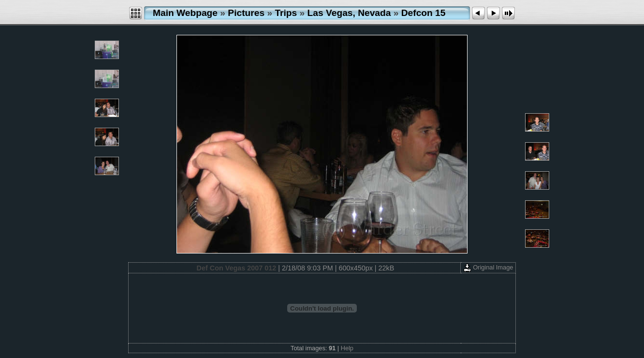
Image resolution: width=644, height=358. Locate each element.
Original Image (488, 267)
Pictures (246, 13)
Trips (286, 13)
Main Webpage (185, 13)
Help (347, 348)
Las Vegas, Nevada (349, 13)
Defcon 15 (424, 13)
